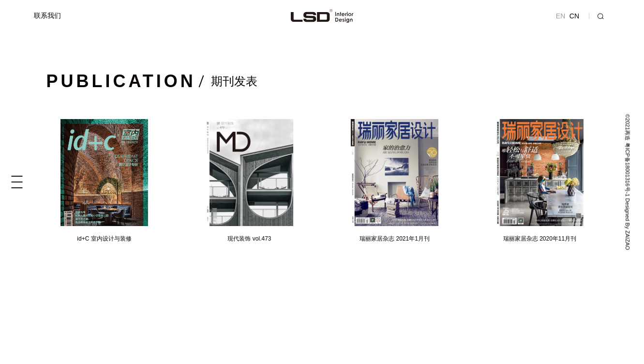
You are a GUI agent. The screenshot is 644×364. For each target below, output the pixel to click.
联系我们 (47, 15)
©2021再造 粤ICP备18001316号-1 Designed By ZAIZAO (627, 182)
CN (574, 16)
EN (561, 16)
